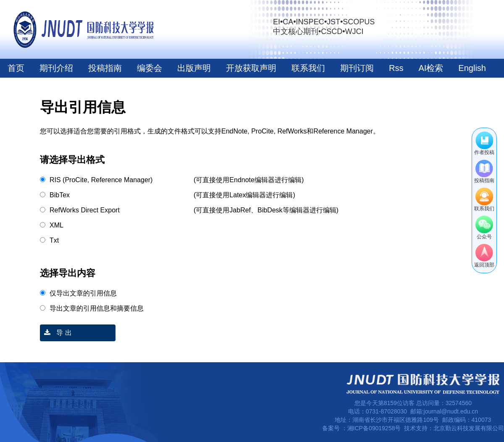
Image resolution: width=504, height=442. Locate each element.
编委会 (150, 68)
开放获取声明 (251, 68)
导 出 (56, 333)
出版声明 (194, 68)
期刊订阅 (357, 68)
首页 (16, 68)
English (472, 68)
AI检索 (431, 68)
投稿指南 (105, 68)
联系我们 (308, 68)
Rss (396, 68)
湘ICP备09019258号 (374, 428)
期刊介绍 (56, 68)
